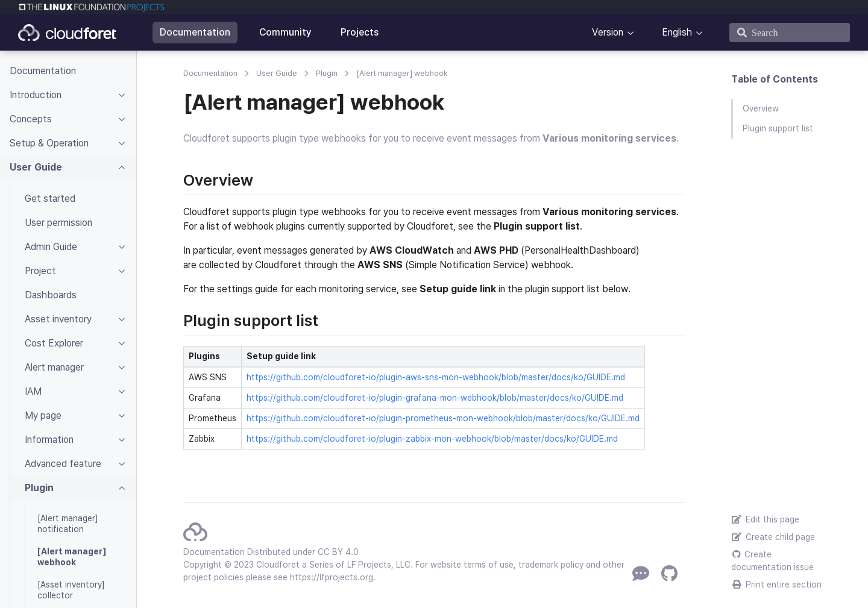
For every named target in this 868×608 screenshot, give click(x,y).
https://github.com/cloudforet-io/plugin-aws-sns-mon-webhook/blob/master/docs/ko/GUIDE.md (436, 377)
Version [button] (608, 32)
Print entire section (776, 584)
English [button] (677, 32)
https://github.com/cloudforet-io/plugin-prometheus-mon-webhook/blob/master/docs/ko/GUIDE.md (443, 418)
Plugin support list (778, 128)
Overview (761, 108)
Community (285, 32)
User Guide (277, 73)
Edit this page (765, 519)
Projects (360, 32)
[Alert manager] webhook (402, 73)
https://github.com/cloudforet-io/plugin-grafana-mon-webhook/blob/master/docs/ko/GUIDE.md (435, 398)
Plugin (327, 73)
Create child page (773, 537)
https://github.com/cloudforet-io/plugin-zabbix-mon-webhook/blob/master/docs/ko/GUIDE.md (432, 439)
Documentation (195, 32)
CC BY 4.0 (338, 552)
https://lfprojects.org (332, 577)
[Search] (790, 33)
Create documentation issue (772, 561)
